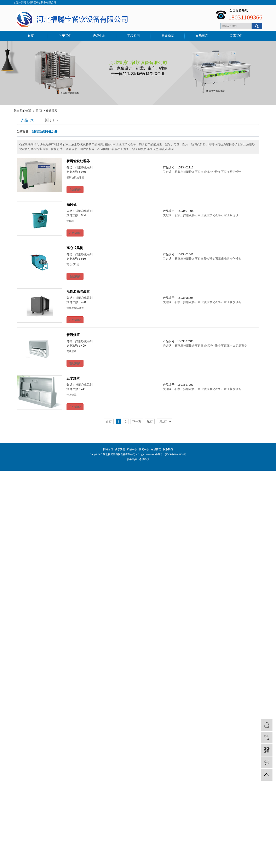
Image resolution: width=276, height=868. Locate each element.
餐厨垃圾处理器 (78, 161)
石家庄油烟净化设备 (208, 172)
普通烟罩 (73, 335)
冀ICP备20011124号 (176, 454)
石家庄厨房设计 (231, 172)
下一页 (137, 421)
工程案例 (133, 36)
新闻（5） (52, 120)
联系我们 (236, 36)
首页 (31, 36)
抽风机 (71, 205)
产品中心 (99, 36)
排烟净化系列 (84, 167)
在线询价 (75, 190)
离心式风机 (75, 248)
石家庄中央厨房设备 (234, 346)
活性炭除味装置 (78, 291)
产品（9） (29, 120)
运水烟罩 (73, 378)
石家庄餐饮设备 (205, 259)
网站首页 (108, 449)
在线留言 (202, 36)
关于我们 (65, 36)
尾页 (150, 421)
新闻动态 (168, 36)
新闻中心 (144, 449)
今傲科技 (144, 459)
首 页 (39, 110)
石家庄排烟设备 (185, 172)
